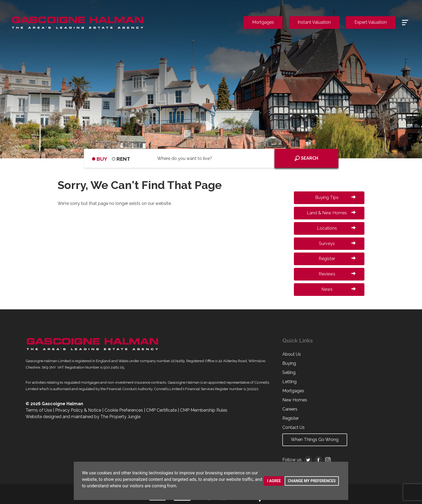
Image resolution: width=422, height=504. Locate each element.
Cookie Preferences (124, 410)
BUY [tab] (100, 159)
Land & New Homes (331, 213)
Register (337, 259)
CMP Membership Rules (204, 410)
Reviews (337, 274)
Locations (336, 228)
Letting (289, 382)
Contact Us (293, 427)
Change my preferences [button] (312, 481)
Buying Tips (335, 197)
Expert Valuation (371, 22)
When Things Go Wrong (315, 440)
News (339, 289)
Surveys (337, 244)
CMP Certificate (161, 410)
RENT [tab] (121, 159)
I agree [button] (274, 481)
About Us (292, 354)
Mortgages (263, 22)
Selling (289, 372)
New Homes (295, 400)
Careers (290, 409)
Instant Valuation (314, 22)
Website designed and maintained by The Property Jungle (83, 417)
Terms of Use (39, 410)
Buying (289, 363)
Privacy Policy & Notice (78, 410)
